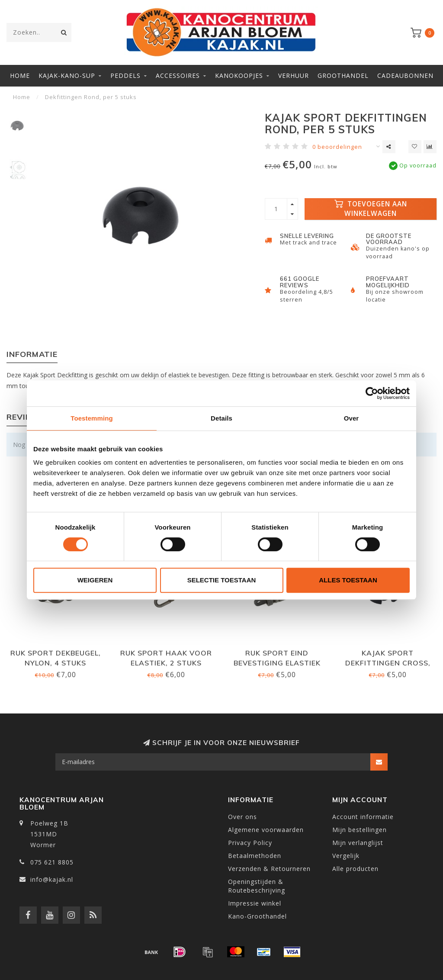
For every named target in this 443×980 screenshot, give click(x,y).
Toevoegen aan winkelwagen (371, 209)
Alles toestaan (348, 580)
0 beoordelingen (337, 147)
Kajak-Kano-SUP (67, 76)
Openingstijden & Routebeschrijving (257, 886)
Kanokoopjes (239, 76)
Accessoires (178, 76)
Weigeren (95, 580)
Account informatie (363, 817)
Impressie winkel (255, 903)
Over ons (242, 817)
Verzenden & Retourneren (269, 869)
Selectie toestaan (222, 580)
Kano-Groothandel (257, 916)
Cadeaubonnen (405, 76)
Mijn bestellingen (360, 830)
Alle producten (355, 869)
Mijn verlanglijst (358, 843)
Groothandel (343, 76)
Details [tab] (221, 418)
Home (20, 76)
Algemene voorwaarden (266, 830)
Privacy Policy (250, 843)
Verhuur (294, 76)
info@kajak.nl (52, 879)
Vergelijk (346, 856)
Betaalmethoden (255, 856)
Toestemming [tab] (92, 418)
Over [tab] (352, 418)
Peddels (125, 76)
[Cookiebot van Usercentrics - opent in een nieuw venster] (372, 393)
